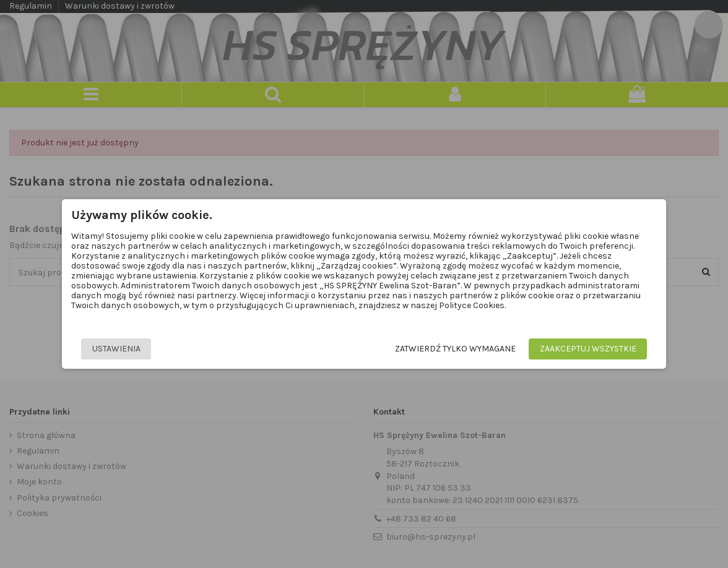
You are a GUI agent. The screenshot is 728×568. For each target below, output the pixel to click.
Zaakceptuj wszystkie (588, 349)
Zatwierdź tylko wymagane (455, 349)
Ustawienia (116, 349)
